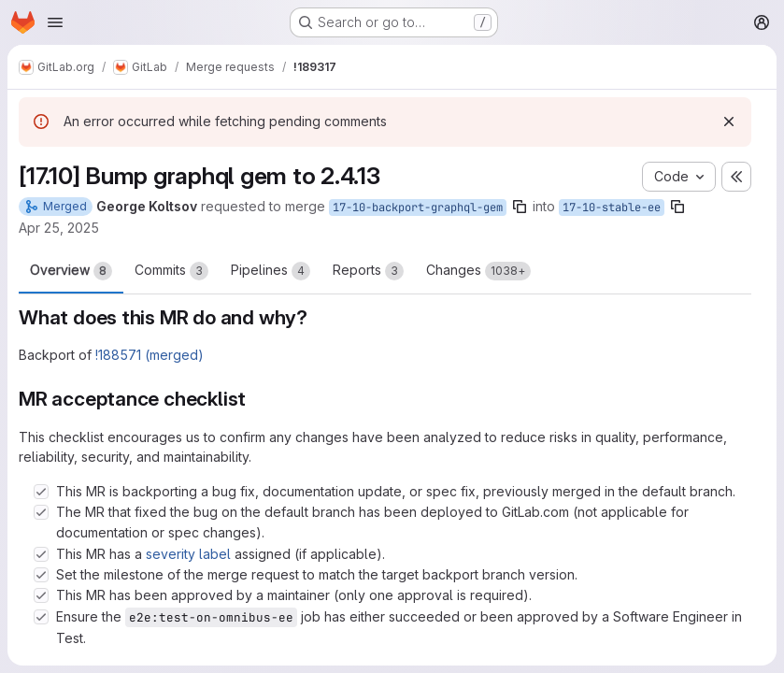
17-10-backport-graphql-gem (418, 208)
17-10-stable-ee (612, 208)
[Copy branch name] (520, 207)
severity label (188, 554)
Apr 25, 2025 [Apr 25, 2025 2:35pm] (59, 228)
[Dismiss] (729, 122)
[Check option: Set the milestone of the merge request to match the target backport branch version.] (41, 575)
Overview (71, 271)
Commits (171, 271)
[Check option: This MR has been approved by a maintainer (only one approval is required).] (41, 595)
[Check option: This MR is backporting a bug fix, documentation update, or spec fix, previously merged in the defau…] (41, 492)
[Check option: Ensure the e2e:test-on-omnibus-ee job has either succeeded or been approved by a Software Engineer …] (41, 617)
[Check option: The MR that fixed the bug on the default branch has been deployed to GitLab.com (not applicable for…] (41, 512)
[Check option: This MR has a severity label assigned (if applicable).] (41, 554)
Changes (478, 271)
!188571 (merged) (150, 355)
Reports (368, 271)
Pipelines (271, 271)
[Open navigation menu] (55, 22)
